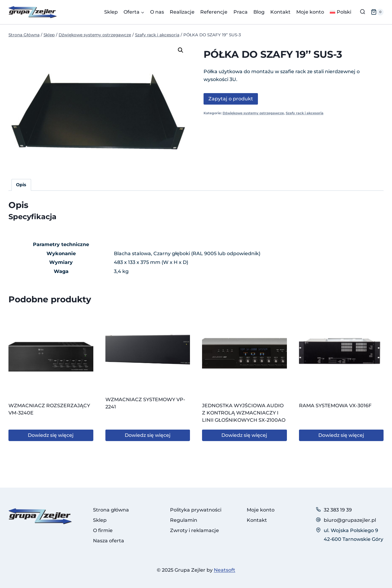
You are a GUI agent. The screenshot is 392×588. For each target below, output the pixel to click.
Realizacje (182, 12)
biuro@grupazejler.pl (350, 520)
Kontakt (280, 12)
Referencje (214, 12)
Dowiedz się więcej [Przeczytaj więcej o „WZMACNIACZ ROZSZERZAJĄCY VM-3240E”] (51, 435)
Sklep (111, 12)
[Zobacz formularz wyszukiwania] (363, 12)
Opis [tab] (21, 185)
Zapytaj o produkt (231, 99)
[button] (181, 50)
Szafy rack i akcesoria (305, 113)
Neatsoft (225, 570)
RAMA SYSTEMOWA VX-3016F (335, 406)
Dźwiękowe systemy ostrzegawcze (253, 113)
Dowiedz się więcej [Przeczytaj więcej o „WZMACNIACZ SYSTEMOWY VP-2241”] (148, 435)
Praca (241, 12)
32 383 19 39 (338, 510)
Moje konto (310, 12)
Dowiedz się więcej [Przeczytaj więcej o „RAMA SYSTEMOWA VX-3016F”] (341, 435)
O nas (157, 12)
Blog (259, 12)
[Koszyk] (377, 12)
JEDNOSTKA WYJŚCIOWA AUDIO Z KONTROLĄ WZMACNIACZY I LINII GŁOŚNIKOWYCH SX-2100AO (244, 413)
